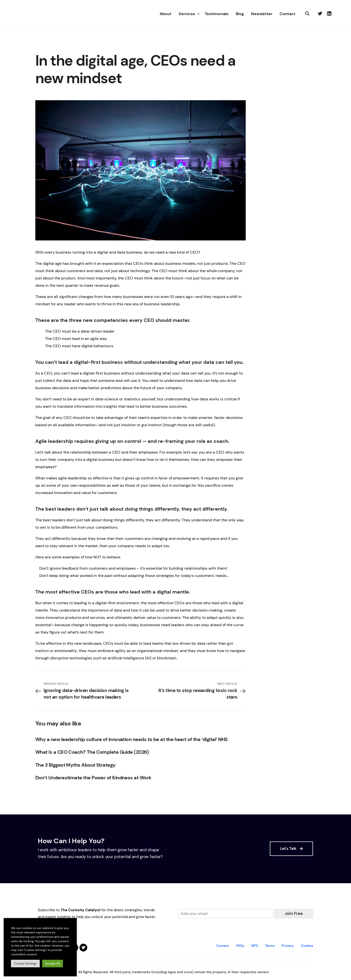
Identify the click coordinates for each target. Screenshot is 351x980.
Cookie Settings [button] (25, 964)
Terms (270, 946)
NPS (254, 946)
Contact (222, 946)
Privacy (288, 946)
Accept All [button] (53, 964)
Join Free (294, 913)
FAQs (240, 946)
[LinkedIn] (329, 14)
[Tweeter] (320, 14)
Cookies (307, 946)
